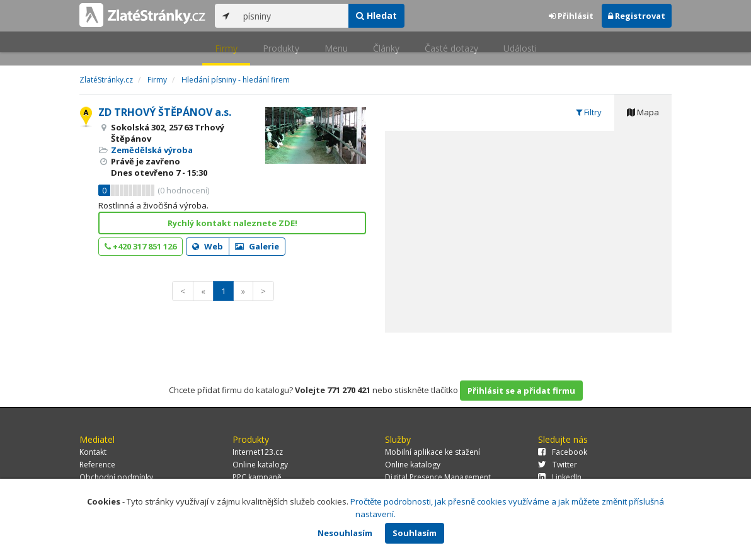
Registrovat (637, 16)
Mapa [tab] (643, 112)
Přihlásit (571, 16)
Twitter (558, 465)
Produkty (281, 48)
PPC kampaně (257, 477)
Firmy (226, 48)
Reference (97, 465)
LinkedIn (560, 477)
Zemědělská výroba (152, 150)
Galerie (257, 246)
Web (208, 246)
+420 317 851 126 (140, 246)
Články (386, 48)
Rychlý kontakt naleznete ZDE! (232, 223)
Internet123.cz (258, 452)
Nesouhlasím (345, 533)
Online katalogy (260, 465)
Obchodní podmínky (116, 477)
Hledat (376, 15)
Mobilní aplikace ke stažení (433, 452)
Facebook (563, 452)
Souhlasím (415, 533)
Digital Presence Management (438, 477)
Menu (336, 48)
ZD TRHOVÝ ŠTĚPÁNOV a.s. (165, 112)
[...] (293, 16)
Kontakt (93, 452)
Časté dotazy (451, 48)
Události (520, 48)
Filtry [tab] (589, 112)
